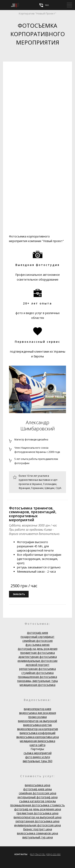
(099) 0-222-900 (53, 854)
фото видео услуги (38, 757)
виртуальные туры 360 (38, 761)
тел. (44, 5)
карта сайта (37, 745)
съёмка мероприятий (38, 753)
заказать (19, 594)
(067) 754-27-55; (38, 854)
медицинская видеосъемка (37, 741)
